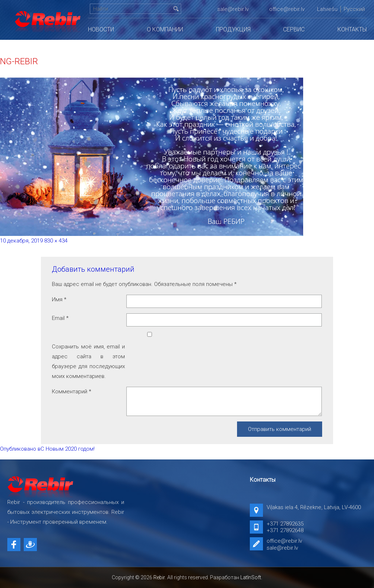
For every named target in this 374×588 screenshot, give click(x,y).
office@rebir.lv (287, 9)
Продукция (233, 29)
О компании (165, 29)
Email (60, 318)
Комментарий (72, 392)
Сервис (294, 29)
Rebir (159, 577)
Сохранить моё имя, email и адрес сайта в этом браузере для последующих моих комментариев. (88, 361)
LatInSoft (251, 577)
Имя (59, 299)
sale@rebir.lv (233, 9)
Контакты (352, 29)
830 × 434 (56, 241)
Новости (101, 29)
